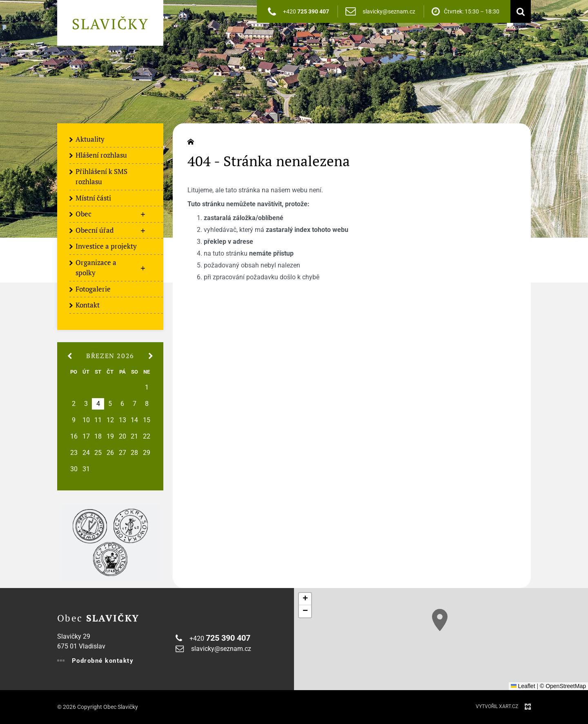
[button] (440, 620)
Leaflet (523, 686)
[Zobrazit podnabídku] (143, 214)
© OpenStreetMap (563, 686)
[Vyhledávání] (519, 11)
